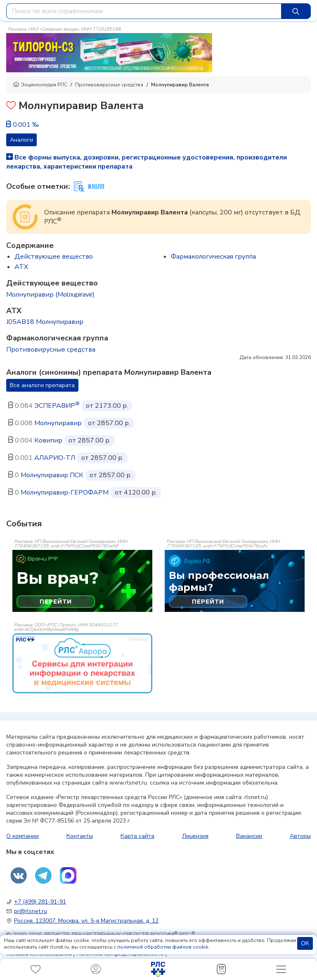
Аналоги (21, 140)
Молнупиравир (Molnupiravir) (50, 295)
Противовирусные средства (109, 85)
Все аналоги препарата (42, 385)
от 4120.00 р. (136, 492)
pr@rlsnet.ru (31, 911)
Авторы (300, 836)
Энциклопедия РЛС (40, 85)
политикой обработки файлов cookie (163, 947)
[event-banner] (82, 663)
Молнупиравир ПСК (52, 475)
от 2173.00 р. (107, 406)
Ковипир (48, 440)
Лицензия (195, 836)
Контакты (80, 836)
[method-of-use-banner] (109, 52)
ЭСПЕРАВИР (57, 406)
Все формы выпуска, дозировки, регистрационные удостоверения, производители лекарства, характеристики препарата (147, 162)
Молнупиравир (58, 423)
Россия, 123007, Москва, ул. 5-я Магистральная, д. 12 (86, 921)
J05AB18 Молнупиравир (45, 322)
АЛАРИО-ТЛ (55, 458)
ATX (21, 267)
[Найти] (296, 11)
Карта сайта (137, 836)
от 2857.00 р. (109, 423)
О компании (22, 836)
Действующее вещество (54, 257)
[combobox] (144, 11)
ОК (305, 943)
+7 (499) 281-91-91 (40, 902)
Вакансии (249, 836)
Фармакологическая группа (213, 257)
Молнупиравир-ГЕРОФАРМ (65, 492)
